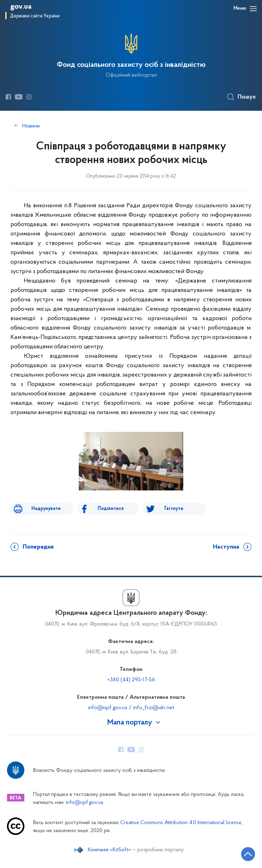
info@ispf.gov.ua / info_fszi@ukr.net (131, 708)
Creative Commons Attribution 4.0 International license (181, 823)
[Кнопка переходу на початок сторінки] (248, 854)
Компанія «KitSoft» (109, 850)
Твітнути (174, 509)
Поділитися (111, 509)
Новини (31, 126)
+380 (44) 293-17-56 (131, 680)
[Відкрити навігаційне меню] (253, 9)
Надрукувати (46, 509)
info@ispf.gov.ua (84, 803)
